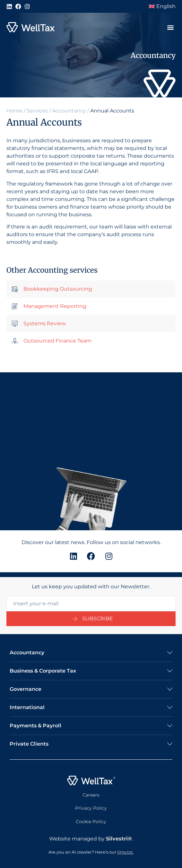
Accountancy (69, 111)
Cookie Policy (91, 822)
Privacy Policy (91, 808)
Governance (26, 689)
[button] (170, 27)
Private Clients (29, 744)
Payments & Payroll (35, 726)
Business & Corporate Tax (43, 671)
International (27, 707)
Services (37, 111)
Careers (91, 795)
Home (14, 111)
